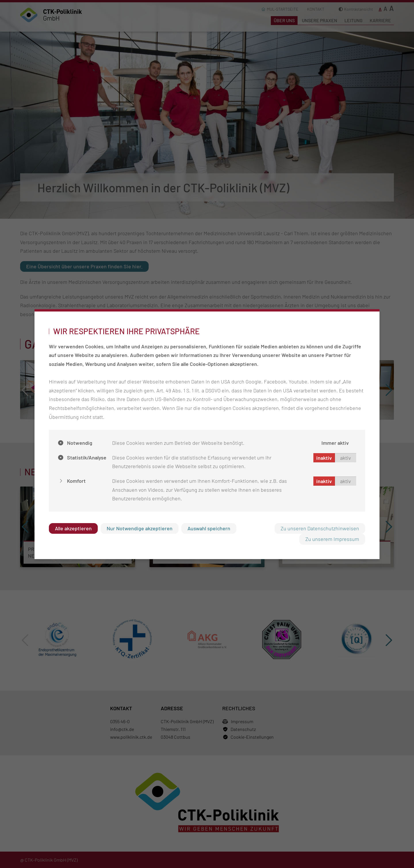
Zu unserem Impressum (332, 539)
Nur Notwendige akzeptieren (140, 528)
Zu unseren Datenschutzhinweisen (320, 528)
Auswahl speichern (209, 528)
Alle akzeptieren (73, 528)
